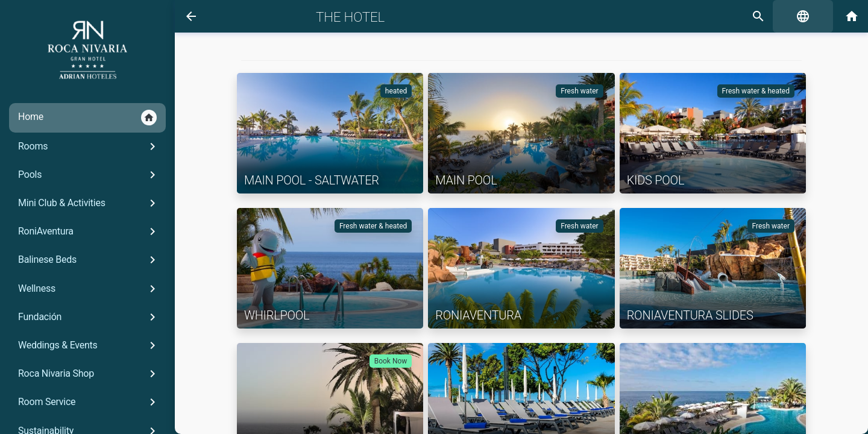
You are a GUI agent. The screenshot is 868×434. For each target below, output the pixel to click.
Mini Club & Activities (89, 203)
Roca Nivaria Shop (89, 374)
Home (87, 118)
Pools (89, 175)
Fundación (89, 317)
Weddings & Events (89, 345)
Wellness (89, 289)
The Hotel (350, 17)
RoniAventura (89, 231)
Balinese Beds (89, 260)
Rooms (89, 146)
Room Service (89, 402)
